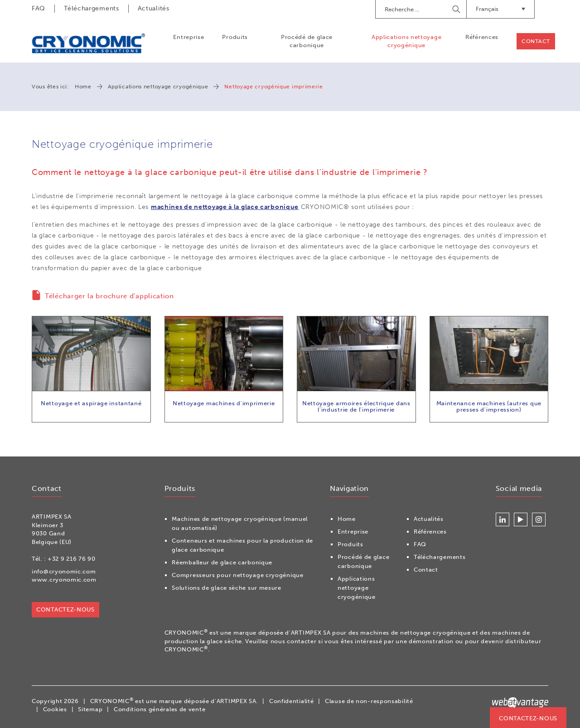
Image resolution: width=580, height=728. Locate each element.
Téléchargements (92, 8)
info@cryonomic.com (64, 571)
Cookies (55, 709)
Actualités (154, 8)
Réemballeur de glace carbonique (222, 562)
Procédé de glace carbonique (307, 41)
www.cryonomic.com (64, 580)
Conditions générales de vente (159, 709)
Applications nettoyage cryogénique (406, 41)
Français (500, 9)
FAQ (39, 8)
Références (482, 37)
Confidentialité (292, 701)
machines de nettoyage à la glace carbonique (225, 207)
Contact (536, 41)
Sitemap (90, 709)
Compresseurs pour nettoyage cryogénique (237, 575)
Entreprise (188, 37)
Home (83, 87)
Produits (235, 37)
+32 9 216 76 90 (72, 559)
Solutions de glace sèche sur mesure (227, 588)
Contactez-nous (528, 718)
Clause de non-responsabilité (369, 701)
